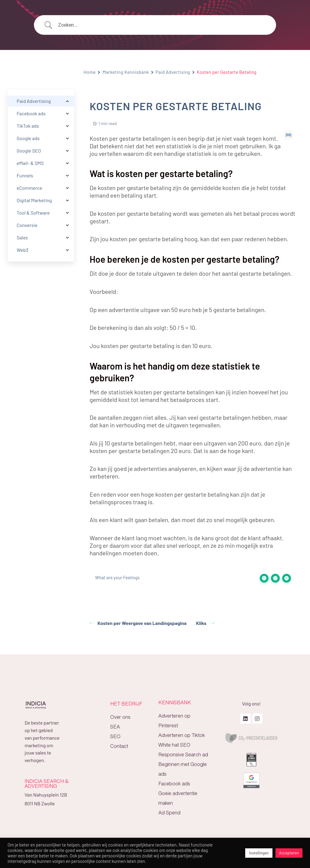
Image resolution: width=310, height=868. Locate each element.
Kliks (205, 623)
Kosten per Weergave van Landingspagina (138, 623)
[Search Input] (163, 25)
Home (90, 72)
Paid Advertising (173, 72)
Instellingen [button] (259, 853)
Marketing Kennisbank (125, 72)
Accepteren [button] (289, 853)
